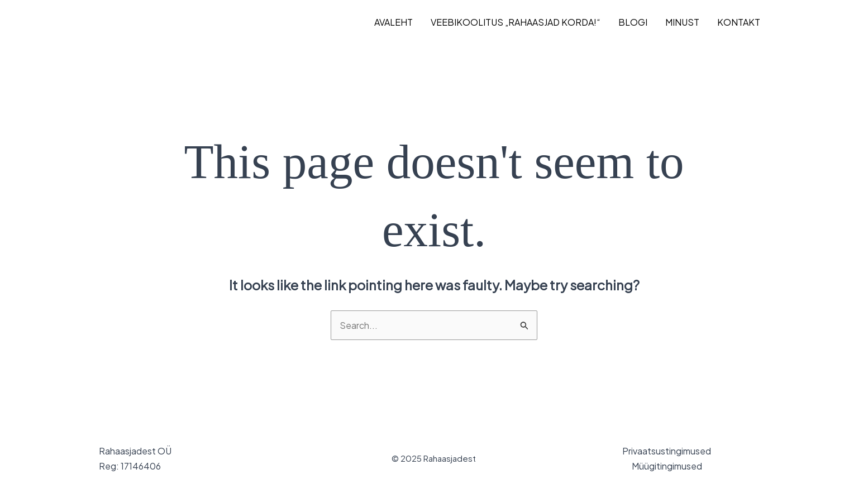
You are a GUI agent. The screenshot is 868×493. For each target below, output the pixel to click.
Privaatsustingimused (667, 451)
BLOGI (633, 22)
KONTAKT (739, 22)
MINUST (682, 22)
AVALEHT (394, 22)
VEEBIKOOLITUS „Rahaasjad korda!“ (516, 22)
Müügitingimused (667, 466)
